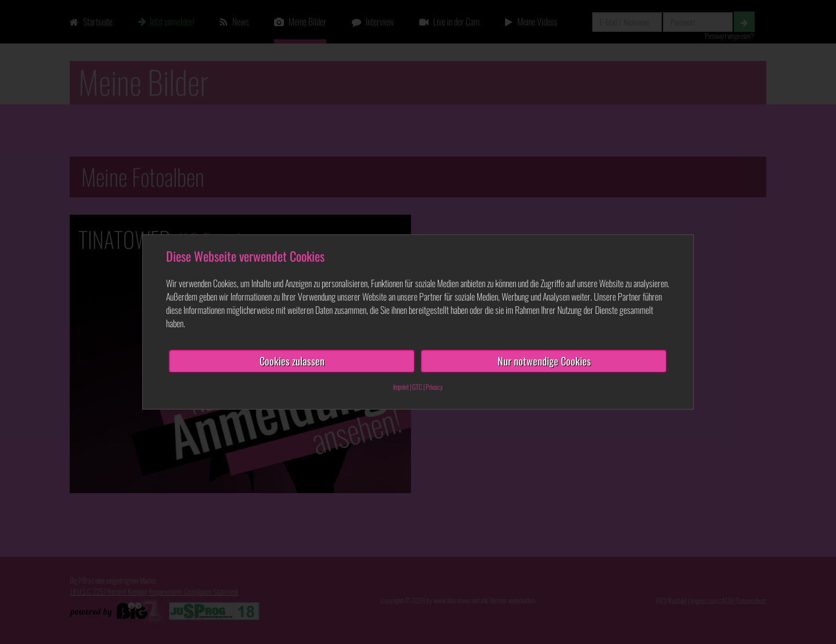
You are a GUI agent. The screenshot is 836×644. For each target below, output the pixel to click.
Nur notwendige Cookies (544, 361)
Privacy (434, 387)
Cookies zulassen (292, 361)
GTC (417, 387)
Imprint (401, 387)
